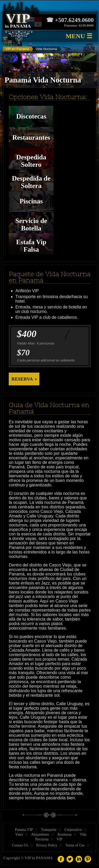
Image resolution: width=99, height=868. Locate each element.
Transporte (49, 830)
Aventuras (64, 834)
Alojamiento (40, 834)
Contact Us (20, 845)
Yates (19, 834)
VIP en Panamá (17, 49)
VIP (59, 839)
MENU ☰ (79, 36)
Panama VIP (24, 830)
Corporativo (73, 830)
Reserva (22, 379)
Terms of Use (75, 845)
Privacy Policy (47, 845)
